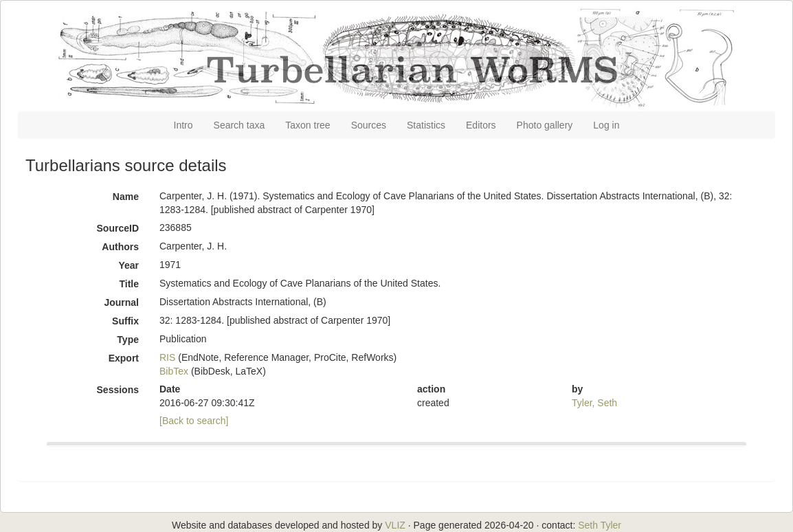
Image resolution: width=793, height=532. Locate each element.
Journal (121, 302)
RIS (167, 357)
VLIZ (395, 525)
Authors (120, 247)
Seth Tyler (600, 525)
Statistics (426, 125)
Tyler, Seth (594, 403)
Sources (369, 125)
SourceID (118, 228)
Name (126, 197)
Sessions (118, 390)
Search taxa (239, 125)
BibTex (174, 371)
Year (129, 265)
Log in (606, 125)
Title (129, 284)
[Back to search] (194, 421)
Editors (481, 125)
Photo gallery (545, 125)
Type (128, 340)
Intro (183, 125)
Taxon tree (308, 125)
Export (124, 358)
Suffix (125, 321)
